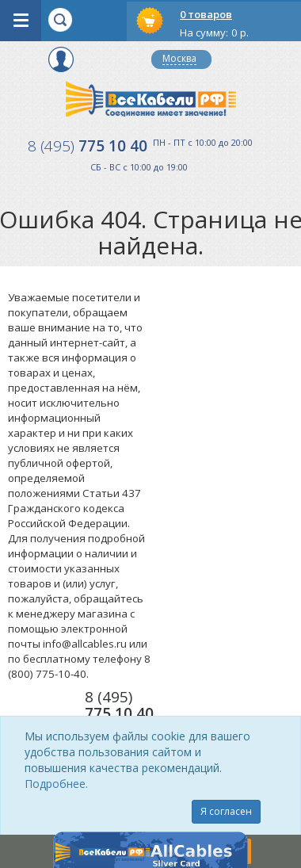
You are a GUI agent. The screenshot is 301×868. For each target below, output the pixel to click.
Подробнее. (56, 784)
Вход (61, 59)
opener (21, 21)
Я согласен (226, 811)
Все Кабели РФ (151, 99)
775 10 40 (88, 146)
